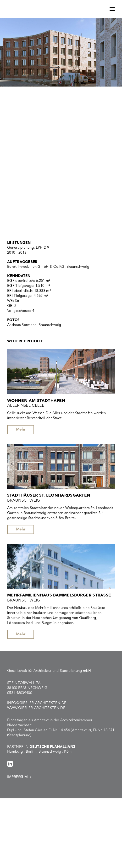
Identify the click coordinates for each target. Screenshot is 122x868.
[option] (61, 58)
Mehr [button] (21, 429)
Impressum (17, 777)
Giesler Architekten (30, 9)
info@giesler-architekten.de (37, 703)
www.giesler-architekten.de (36, 708)
